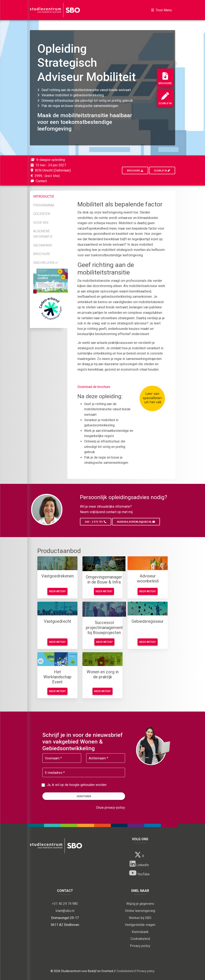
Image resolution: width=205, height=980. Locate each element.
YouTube (139, 873)
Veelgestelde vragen (140, 925)
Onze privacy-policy (111, 808)
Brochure (165, 79)
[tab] (51, 196)
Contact (38, 181)
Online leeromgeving (140, 911)
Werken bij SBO (140, 918)
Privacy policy (140, 946)
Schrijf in (165, 99)
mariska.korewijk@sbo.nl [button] (136, 522)
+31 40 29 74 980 (65, 904)
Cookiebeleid (140, 939)
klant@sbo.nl (65, 911)
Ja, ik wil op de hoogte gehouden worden (77, 785)
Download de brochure (94, 387)
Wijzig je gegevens (140, 904)
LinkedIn (139, 864)
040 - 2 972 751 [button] (96, 522)
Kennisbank (140, 932)
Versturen (84, 796)
